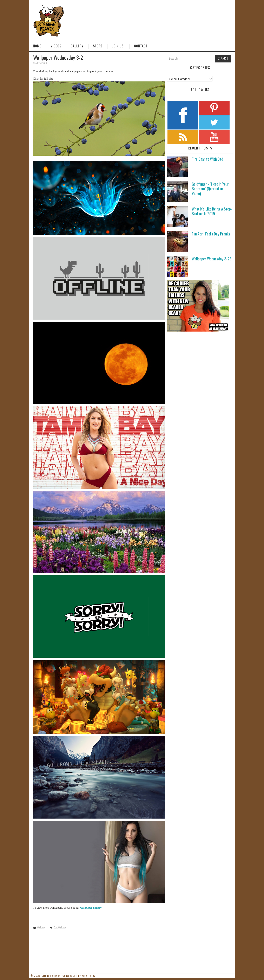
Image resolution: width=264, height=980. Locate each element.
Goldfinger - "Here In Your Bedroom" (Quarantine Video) (210, 189)
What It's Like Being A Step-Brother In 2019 (212, 211)
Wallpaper (41, 927)
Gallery (77, 46)
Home (37, 46)
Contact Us (69, 976)
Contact (141, 46)
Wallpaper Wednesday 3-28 (212, 259)
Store (98, 46)
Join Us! (118, 46)
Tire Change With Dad (207, 159)
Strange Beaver (51, 976)
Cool (56, 927)
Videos (56, 46)
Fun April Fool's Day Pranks (211, 234)
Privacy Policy (87, 976)
